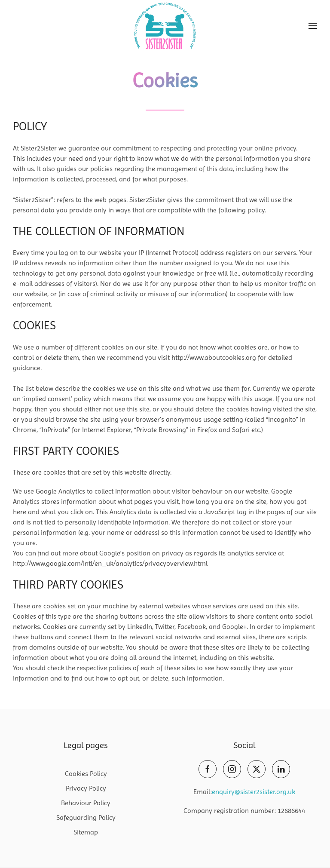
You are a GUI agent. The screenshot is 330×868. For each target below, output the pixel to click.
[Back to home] (165, 26)
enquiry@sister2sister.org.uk (254, 792)
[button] (313, 26)
